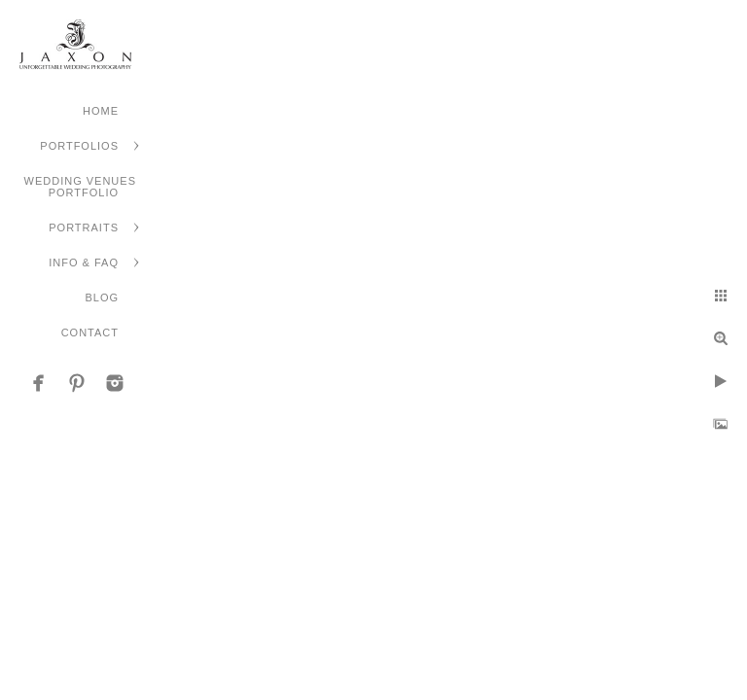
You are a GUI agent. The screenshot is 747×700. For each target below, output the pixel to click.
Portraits (84, 227)
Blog (102, 297)
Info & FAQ (84, 262)
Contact (90, 332)
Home (101, 111)
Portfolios (79, 146)
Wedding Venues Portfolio (80, 187)
